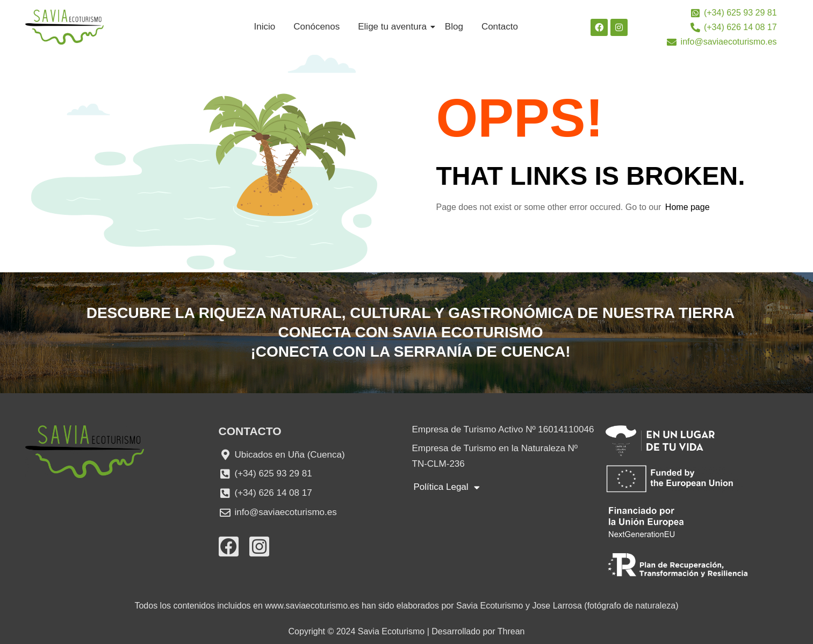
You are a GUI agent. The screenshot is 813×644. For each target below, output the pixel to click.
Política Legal (447, 487)
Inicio (265, 27)
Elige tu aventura (394, 27)
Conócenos (316, 27)
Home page (688, 207)
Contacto (500, 27)
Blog (454, 27)
